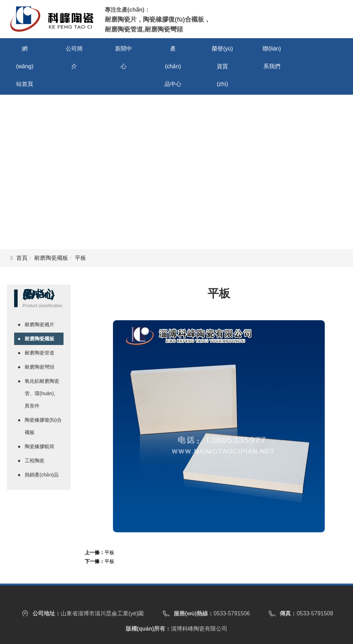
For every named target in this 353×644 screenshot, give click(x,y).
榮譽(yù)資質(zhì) (222, 66)
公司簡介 (74, 57)
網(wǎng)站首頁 (25, 66)
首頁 (22, 258)
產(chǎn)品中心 (173, 66)
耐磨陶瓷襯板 (51, 258)
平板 (109, 552)
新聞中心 (124, 57)
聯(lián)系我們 (272, 57)
